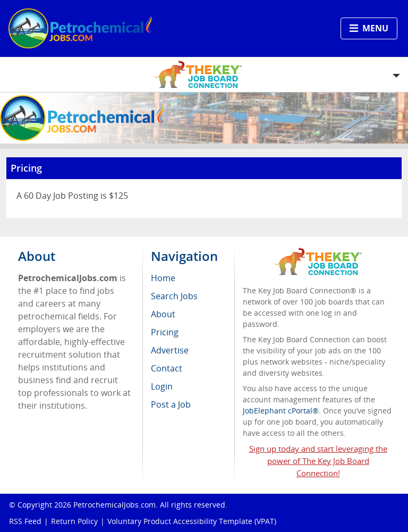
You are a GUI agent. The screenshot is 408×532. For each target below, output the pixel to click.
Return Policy (74, 521)
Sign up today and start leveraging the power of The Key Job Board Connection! (318, 461)
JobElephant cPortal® (281, 411)
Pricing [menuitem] (165, 332)
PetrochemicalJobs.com (114, 505)
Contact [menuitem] (167, 368)
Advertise (170, 350)
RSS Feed (25, 521)
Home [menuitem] (163, 278)
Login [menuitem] (162, 386)
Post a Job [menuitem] (171, 404)
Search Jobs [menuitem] (174, 296)
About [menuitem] (163, 314)
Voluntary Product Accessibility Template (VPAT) (192, 521)
